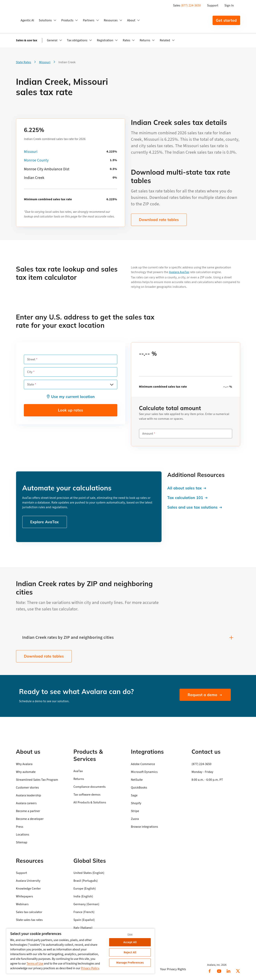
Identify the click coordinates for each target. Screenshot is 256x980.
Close (130, 934)
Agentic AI (27, 20)
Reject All (130, 952)
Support (213, 5)
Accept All (130, 942)
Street (31, 359)
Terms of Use (35, 964)
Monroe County (36, 160)
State (31, 384)
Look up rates (70, 410)
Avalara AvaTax (179, 272)
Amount (148, 434)
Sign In (229, 5)
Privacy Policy (90, 968)
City (30, 372)
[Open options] (112, 384)
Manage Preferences (130, 963)
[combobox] (71, 384)
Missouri (31, 152)
